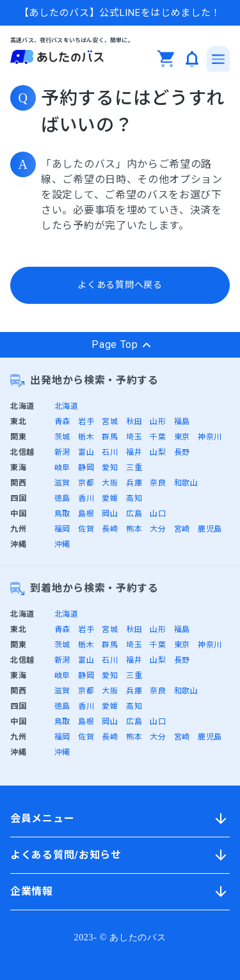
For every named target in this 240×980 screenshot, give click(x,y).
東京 (182, 437)
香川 (86, 498)
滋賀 (62, 483)
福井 (134, 452)
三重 (134, 468)
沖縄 (62, 544)
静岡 (86, 468)
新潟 (62, 452)
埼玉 (134, 437)
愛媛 (110, 498)
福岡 (62, 529)
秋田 (134, 422)
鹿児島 (210, 529)
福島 (182, 422)
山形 (158, 422)
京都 (86, 483)
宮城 (110, 422)
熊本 (134, 529)
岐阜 (62, 468)
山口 (158, 514)
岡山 (110, 514)
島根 (86, 514)
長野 (182, 452)
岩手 (86, 422)
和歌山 (186, 483)
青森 (62, 422)
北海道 (67, 406)
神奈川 (210, 437)
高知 (134, 498)
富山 (86, 452)
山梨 (158, 452)
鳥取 (62, 514)
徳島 (62, 498)
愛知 (110, 468)
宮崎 (182, 529)
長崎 (110, 529)
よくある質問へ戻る (120, 285)
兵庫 (134, 483)
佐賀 (86, 529)
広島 (134, 514)
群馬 (110, 437)
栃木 (86, 437)
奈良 (158, 483)
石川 (110, 452)
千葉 (158, 437)
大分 (158, 529)
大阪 (110, 483)
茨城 (62, 437)
